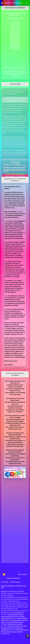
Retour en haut (23, 574)
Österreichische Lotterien (15, 624)
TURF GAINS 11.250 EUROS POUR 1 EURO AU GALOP (15, 100)
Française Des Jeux (19, 613)
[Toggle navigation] (27, 3)
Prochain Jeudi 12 (15, 582)
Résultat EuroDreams (13, 578)
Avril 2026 (5, 582)
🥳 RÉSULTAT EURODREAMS (12, 3)
